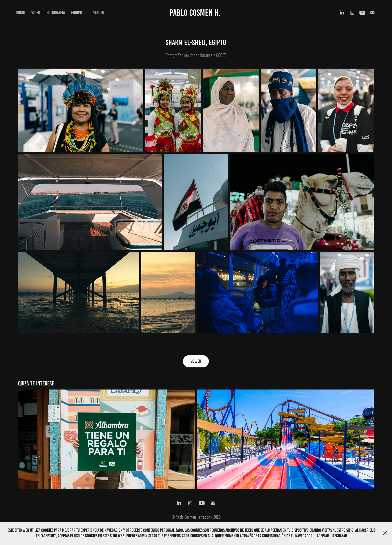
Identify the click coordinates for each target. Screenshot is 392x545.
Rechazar (340, 536)
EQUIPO (77, 13)
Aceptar (323, 536)
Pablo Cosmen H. (195, 13)
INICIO (20, 13)
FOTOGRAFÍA (56, 13)
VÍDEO (36, 13)
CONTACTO (96, 13)
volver (196, 361)
